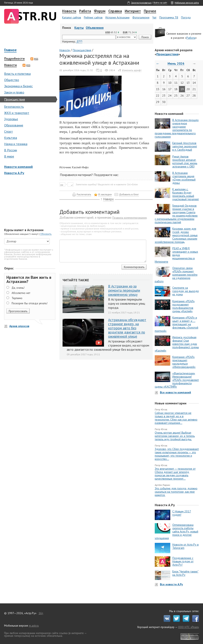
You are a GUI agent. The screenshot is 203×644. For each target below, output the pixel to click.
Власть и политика (17, 74)
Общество (12, 80)
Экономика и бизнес (18, 86)
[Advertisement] (29, 202)
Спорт (8, 131)
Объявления (95, 28)
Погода (186, 17)
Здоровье (11, 119)
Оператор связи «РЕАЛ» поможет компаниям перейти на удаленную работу (176, 275)
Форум (100, 11)
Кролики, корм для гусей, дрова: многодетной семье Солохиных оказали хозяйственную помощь (176, 235)
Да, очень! (18, 288)
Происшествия (15, 99)
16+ (41, 613)
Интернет (133, 11)
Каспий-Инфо (80, 167)
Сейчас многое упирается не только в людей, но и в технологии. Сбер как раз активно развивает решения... (176, 418)
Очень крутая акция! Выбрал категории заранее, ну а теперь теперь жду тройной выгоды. (175, 436)
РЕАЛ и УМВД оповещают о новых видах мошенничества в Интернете (176, 255)
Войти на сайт (160, 3)
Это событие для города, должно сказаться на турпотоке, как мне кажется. (176, 492)
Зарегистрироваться (141, 3)
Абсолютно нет (21, 293)
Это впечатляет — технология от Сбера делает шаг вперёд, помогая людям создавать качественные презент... (175, 474)
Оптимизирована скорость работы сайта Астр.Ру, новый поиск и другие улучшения (176, 531)
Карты (79, 28)
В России (11, 150)
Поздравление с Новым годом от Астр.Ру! (183, 561)
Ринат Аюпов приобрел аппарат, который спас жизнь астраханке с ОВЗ (185, 161)
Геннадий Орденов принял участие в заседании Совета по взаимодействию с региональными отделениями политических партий (176, 214)
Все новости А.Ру (171, 584)
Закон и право (14, 92)
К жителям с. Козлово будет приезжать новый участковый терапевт (186, 194)
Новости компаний (18, 167)
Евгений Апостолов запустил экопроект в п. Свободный (185, 146)
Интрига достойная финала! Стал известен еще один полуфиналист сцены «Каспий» (177, 344)
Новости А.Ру (14, 173)
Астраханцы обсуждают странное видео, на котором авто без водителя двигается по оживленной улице (127, 328)
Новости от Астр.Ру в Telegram (185, 546)
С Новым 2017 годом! (182, 513)
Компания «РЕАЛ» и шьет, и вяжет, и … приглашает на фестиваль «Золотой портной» (176, 324)
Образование (14, 125)
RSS (34, 59)
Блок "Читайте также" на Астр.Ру (185, 573)
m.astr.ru (34, 626)
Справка (115, 11)
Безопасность (14, 107)
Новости (69, 11)
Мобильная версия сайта (187, 3)
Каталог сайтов (72, 17)
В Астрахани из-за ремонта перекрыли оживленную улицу (124, 290)
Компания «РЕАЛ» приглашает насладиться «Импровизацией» (184, 362)
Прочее (150, 11)
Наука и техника (16, 144)
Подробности (14, 59)
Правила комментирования (129, 218)
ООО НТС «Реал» (188, 627)
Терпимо (17, 298)
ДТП (79, 41)
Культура (11, 138)
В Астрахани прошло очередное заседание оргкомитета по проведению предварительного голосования (177, 128)
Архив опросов (19, 326)
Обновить (46, 234)
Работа (85, 11)
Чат (154, 17)
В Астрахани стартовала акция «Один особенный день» (184, 178)
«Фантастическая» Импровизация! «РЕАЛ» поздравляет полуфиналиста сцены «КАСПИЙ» (177, 380)
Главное (10, 50)
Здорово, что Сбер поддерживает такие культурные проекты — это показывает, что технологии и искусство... (177, 454)
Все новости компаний (175, 392)
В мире (9, 156)
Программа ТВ (169, 17)
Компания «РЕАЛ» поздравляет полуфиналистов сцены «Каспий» (184, 306)
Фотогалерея (141, 17)
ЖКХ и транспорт (17, 113)
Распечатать (84, 194)
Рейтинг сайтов (93, 17)
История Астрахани (117, 17)
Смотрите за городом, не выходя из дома (185, 291)
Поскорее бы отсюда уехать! (30, 303)
